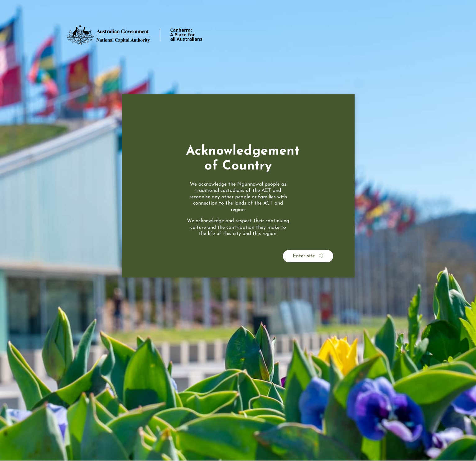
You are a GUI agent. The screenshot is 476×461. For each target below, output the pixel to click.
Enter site (308, 256)
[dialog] (238, 186)
